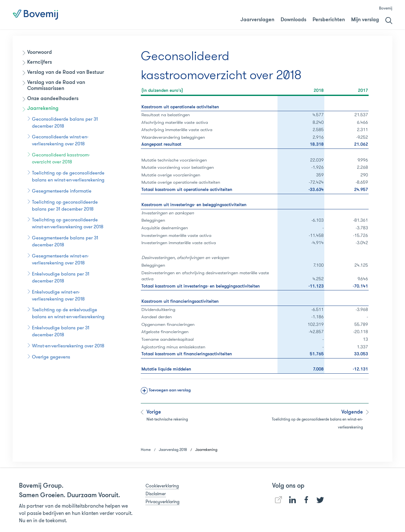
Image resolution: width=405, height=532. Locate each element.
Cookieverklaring (162, 486)
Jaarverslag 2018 (268, 15)
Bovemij (386, 8)
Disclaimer (156, 494)
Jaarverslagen (257, 20)
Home (146, 450)
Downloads (293, 20)
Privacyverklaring (162, 502)
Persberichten (329, 20)
